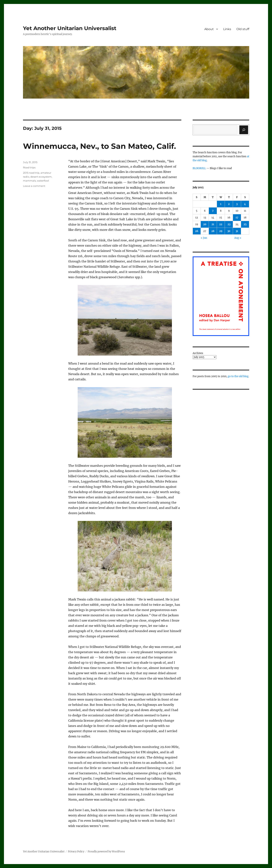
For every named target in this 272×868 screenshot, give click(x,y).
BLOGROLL (199, 168)
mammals (29, 181)
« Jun (204, 238)
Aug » (238, 238)
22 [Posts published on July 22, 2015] (221, 224)
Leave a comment (34, 186)
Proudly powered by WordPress (106, 852)
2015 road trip (31, 173)
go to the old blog (238, 376)
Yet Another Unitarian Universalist (70, 28)
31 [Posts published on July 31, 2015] (237, 231)
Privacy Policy (76, 852)
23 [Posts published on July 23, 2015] (229, 224)
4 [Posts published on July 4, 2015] (245, 204)
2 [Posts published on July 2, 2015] (229, 204)
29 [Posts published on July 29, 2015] (221, 231)
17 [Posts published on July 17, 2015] (237, 218)
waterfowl (43, 181)
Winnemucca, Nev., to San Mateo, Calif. (99, 146)
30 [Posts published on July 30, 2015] (229, 231)
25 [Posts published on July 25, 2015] (245, 224)
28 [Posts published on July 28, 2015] (213, 231)
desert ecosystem (41, 177)
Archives (198, 353)
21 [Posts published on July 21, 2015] (213, 224)
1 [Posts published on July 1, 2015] (221, 204)
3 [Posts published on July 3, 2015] (237, 204)
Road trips (29, 167)
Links (227, 29)
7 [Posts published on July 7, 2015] (213, 211)
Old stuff (243, 29)
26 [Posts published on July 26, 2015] (197, 231)
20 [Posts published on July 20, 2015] (205, 224)
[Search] (244, 130)
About (209, 29)
